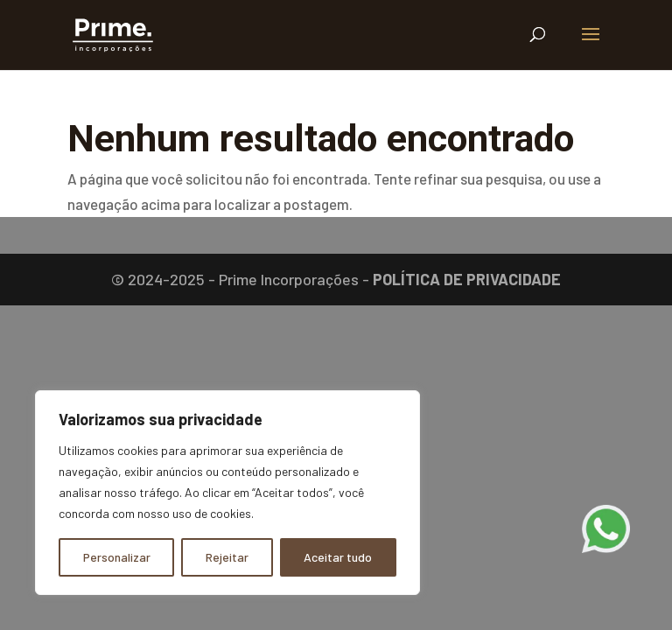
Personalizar (117, 557)
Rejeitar (227, 557)
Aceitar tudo (338, 557)
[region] (227, 493)
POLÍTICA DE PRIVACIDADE (467, 279)
